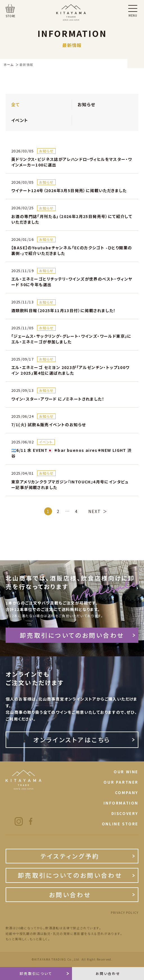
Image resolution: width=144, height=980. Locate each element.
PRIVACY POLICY (125, 913)
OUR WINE (126, 772)
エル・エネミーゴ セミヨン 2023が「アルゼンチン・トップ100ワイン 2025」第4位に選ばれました (70, 370)
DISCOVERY (125, 813)
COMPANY (127, 793)
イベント (20, 120)
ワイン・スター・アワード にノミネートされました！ (58, 399)
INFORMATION (121, 803)
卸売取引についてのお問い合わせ (72, 635)
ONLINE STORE (120, 824)
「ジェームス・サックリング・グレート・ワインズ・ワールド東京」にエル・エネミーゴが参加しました (71, 339)
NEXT (95, 511)
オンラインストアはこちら (72, 740)
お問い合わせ (70, 895)
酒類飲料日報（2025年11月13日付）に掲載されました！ (64, 310)
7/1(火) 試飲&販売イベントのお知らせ (49, 425)
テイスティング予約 (70, 856)
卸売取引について (36, 973)
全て (16, 104)
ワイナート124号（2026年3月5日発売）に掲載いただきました (69, 190)
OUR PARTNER (121, 782)
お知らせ (86, 104)
